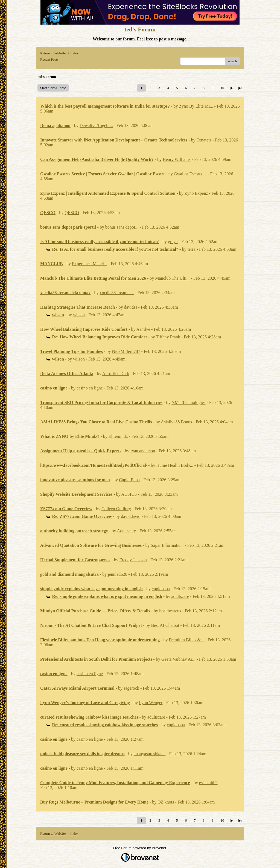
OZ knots (166, 802)
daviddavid (131, 516)
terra (191, 249)
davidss (131, 307)
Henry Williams (177, 159)
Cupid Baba (129, 480)
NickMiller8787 (126, 351)
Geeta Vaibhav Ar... (178, 659)
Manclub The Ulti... (172, 278)
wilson (79, 315)
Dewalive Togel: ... (96, 126)
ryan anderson (143, 451)
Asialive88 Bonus (176, 422)
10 (222, 88)
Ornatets (204, 140)
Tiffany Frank (168, 337)
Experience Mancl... (90, 264)
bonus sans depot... (122, 227)
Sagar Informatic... (167, 545)
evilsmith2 (208, 783)
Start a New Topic (53, 88)
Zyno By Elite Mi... (196, 106)
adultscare (180, 596)
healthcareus (170, 611)
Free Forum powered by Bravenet (140, 848)
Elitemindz (118, 436)
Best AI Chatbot (165, 625)
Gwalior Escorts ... (190, 174)
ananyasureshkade (150, 754)
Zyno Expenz (196, 193)
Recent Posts (49, 59)
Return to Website (53, 53)
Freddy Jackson (133, 560)
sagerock (131, 688)
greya (173, 242)
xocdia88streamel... (117, 293)
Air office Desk (116, 374)
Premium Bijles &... (186, 640)
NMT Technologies (188, 402)
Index (74, 53)
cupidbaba (161, 589)
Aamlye (143, 329)
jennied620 (117, 574)
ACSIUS (129, 494)
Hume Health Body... (175, 465)
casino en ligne (90, 388)
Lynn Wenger (151, 703)
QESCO (72, 213)
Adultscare (126, 531)
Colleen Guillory (116, 509)
